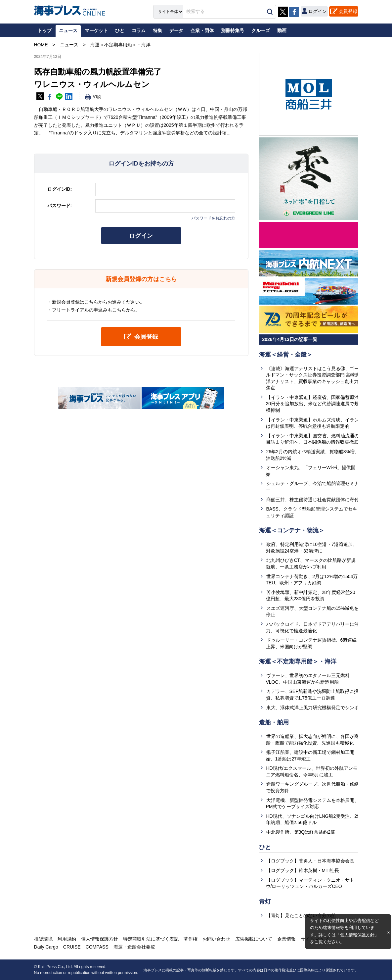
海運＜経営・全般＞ (286, 355)
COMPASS (97, 947)
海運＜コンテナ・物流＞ (292, 530)
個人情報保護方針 (357, 935)
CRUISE (72, 947)
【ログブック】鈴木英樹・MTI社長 (303, 870)
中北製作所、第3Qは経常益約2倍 (301, 832)
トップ (45, 30)
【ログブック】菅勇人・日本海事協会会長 (310, 861)
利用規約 (67, 939)
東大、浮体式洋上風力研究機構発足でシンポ (313, 708)
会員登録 (348, 11)
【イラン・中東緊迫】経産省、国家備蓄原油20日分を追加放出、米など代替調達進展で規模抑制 (313, 404)
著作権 (191, 939)
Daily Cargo (46, 947)
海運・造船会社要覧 (134, 947)
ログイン (141, 236)
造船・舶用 (274, 722)
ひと (265, 847)
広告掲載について (254, 939)
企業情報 (286, 939)
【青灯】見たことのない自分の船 (301, 915)
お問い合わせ (216, 939)
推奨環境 (43, 939)
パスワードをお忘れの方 (213, 218)
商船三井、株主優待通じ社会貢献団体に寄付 (313, 500)
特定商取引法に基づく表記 (151, 939)
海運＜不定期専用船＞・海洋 (298, 661)
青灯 (265, 902)
